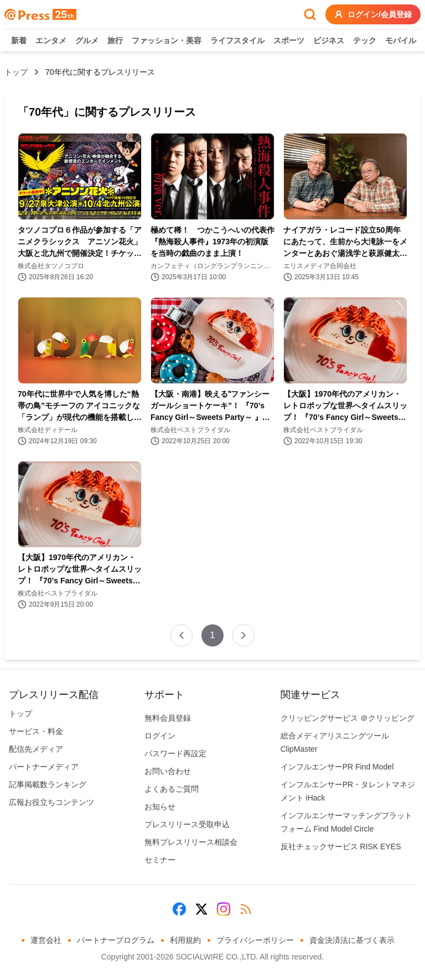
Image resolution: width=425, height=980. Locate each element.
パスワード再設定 (175, 753)
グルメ (87, 41)
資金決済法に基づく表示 (352, 940)
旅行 (115, 41)
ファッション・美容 (167, 41)
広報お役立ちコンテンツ (51, 802)
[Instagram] (224, 909)
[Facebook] (179, 909)
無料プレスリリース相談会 (191, 842)
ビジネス (329, 41)
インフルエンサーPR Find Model (337, 767)
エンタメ (51, 41)
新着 (19, 41)
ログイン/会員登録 (373, 14)
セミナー (160, 860)
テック (365, 41)
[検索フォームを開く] (310, 14)
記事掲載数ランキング (48, 784)
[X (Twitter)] (201, 909)
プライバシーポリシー (255, 940)
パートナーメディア (44, 767)
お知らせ (160, 807)
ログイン (160, 736)
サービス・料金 (36, 731)
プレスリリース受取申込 (187, 824)
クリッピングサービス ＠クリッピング (348, 718)
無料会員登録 (168, 718)
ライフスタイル (237, 41)
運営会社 (46, 940)
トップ (16, 72)
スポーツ (289, 41)
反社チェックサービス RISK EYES (341, 846)
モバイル (401, 41)
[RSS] (246, 909)
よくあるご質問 (172, 789)
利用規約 (185, 940)
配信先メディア (36, 749)
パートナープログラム (116, 940)
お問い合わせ (168, 771)
